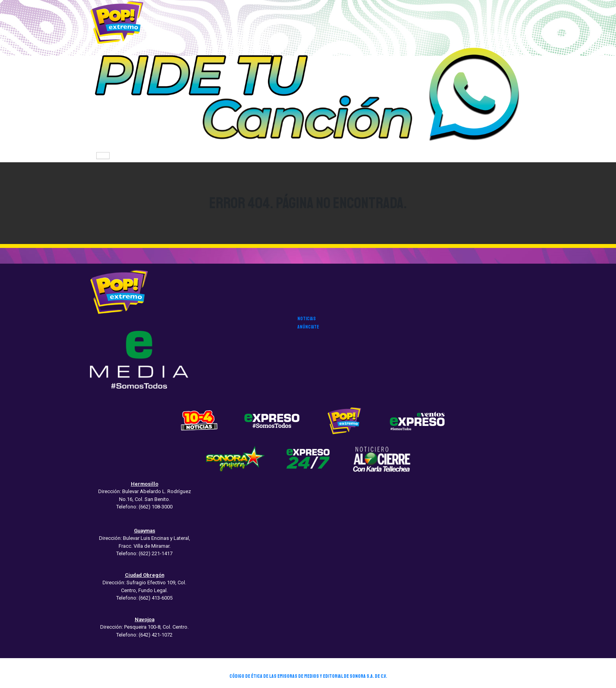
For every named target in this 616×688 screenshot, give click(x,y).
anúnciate (308, 327)
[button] (308, 97)
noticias (307, 319)
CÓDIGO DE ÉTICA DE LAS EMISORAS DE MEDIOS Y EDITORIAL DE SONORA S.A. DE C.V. (308, 676)
